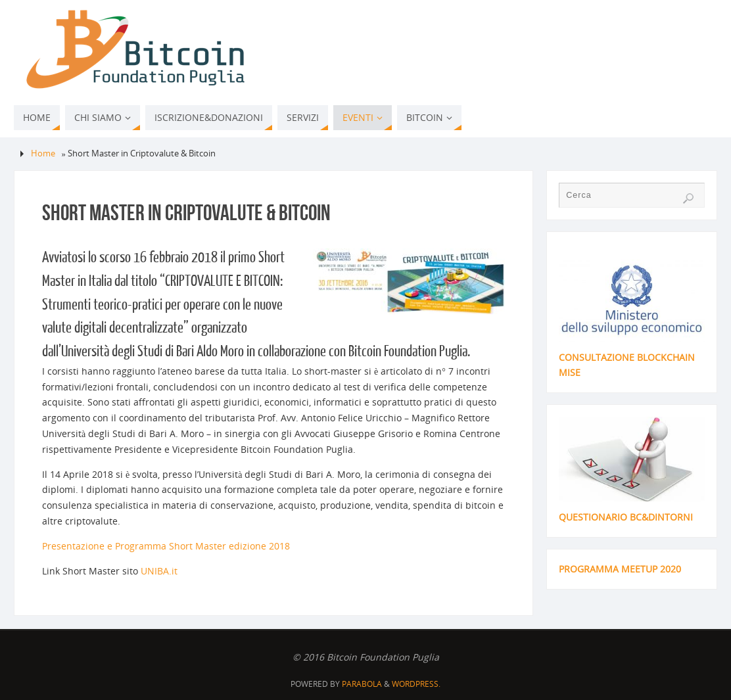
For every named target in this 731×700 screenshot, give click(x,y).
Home (43, 153)
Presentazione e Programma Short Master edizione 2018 (166, 546)
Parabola (362, 684)
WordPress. (416, 684)
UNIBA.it (159, 571)
